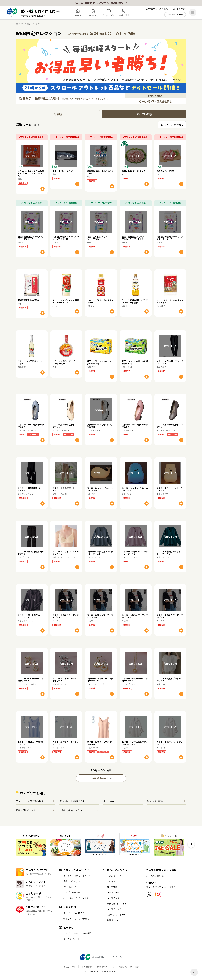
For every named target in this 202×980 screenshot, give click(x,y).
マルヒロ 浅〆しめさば (62, 171)
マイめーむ (93, 15)
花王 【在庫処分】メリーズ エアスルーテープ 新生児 (135, 238)
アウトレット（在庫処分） (72, 801)
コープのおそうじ (115, 909)
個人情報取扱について (105, 966)
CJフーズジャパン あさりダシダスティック (170, 301)
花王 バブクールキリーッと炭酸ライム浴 (135, 362)
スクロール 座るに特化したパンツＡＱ (31, 553)
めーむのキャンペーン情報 (76, 898)
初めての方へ (151, 9)
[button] (191, 844)
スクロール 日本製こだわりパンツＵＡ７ (170, 362)
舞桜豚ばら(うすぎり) (166, 171)
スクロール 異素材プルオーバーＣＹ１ (170, 680)
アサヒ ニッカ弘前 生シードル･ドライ (31, 362)
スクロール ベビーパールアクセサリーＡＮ (31, 680)
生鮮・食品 (109, 801)
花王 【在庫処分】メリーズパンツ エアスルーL (100, 238)
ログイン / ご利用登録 (175, 15)
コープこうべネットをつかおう (78, 876)
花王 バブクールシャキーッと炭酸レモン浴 (100, 362)
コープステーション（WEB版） (77, 933)
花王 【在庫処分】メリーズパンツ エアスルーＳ (31, 238)
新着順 (58, 114)
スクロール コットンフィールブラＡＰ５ (65, 553)
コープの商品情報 (72, 892)
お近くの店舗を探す (156, 876)
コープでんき (113, 898)
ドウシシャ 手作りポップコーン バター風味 (65, 362)
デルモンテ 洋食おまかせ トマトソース (100, 301)
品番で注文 (124, 15)
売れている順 (144, 114)
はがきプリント (114, 881)
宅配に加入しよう (72, 881)
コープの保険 (113, 892)
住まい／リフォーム (116, 914)
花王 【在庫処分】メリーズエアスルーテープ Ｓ (170, 238)
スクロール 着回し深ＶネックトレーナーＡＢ (100, 553)
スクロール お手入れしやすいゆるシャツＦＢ (135, 743)
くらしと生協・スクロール (73, 810)
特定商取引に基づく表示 (129, 966)
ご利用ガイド (165, 9)
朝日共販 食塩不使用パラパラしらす (100, 172)
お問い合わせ (86, 966)
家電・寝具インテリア (27, 810)
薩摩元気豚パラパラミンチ (134, 171)
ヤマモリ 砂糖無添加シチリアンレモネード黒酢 (135, 301)
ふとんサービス (114, 876)
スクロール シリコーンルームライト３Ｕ (100, 489)
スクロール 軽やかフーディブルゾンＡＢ (65, 616)
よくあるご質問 (179, 9)
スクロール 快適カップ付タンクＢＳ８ (31, 743)
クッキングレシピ (72, 939)
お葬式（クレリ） (114, 920)
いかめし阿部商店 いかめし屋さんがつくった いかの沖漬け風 (31, 173)
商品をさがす (109, 15)
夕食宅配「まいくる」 (116, 903)
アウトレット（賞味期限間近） (30, 801)
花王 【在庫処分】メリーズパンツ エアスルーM (66, 238)
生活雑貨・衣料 (155, 801)
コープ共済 (112, 887)
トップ (78, 15)
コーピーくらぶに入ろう (75, 913)
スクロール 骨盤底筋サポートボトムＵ (31, 489)
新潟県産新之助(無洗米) (28, 300)
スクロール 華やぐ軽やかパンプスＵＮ (31, 426)
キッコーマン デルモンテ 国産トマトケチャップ (66, 301)
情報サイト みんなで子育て (76, 918)
